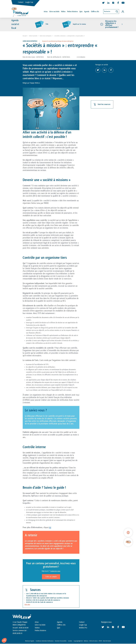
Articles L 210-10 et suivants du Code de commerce (43, 600)
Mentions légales (30, 641)
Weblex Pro (83, 628)
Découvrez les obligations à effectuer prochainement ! (112, 24)
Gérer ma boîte (54, 12)
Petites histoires (72, 12)
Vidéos (63, 12)
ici (50, 528)
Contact (21, 2)
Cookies (70, 641)
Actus (46, 12)
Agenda (87, 12)
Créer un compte (51, 577)
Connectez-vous (55, 571)
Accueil (25, 36)
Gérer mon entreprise (46, 36)
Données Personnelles (61, 641)
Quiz (81, 12)
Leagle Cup (29, 2)
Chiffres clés (95, 12)
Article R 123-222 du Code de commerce (40, 602)
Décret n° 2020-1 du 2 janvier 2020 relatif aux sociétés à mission (48, 598)
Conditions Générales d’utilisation (45, 641)
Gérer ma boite (33, 36)
